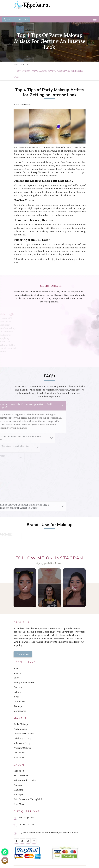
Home (17, 65)
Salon (16, 678)
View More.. (20, 757)
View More (23, 654)
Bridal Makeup (21, 724)
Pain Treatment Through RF (28, 799)
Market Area (20, 711)
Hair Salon (19, 771)
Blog (26, 65)
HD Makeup (19, 753)
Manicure (18, 790)
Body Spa (18, 795)
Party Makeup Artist (43, 172)
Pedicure (18, 785)
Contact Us (19, 701)
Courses (18, 687)
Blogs (16, 697)
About (16, 668)
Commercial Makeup (24, 734)
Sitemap (18, 706)
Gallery (17, 692)
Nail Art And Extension (25, 780)
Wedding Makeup (22, 748)
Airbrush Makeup (22, 743)
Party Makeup (20, 729)
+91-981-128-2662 (16, 19)
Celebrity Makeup (22, 738)
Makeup (17, 673)
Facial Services (21, 776)
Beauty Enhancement (24, 682)
